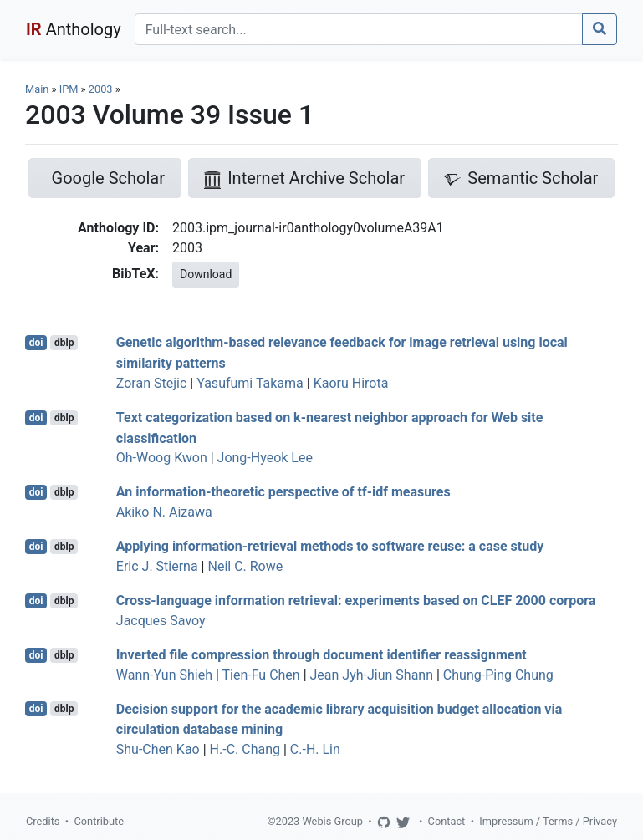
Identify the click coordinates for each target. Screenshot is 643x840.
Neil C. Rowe (245, 566)
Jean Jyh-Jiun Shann (372, 675)
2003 (101, 89)
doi (36, 343)
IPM (69, 89)
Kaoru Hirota (351, 383)
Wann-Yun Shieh (164, 675)
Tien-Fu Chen (261, 675)
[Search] (359, 29)
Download (206, 274)
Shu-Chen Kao (158, 749)
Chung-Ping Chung (498, 675)
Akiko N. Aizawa (164, 512)
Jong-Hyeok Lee (265, 458)
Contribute (99, 821)
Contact (447, 821)
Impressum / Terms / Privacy (548, 821)
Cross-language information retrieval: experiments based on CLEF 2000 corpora (356, 601)
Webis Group (332, 821)
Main (37, 89)
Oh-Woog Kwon (162, 458)
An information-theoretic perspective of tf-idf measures (283, 492)
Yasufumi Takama (250, 383)
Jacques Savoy (161, 621)
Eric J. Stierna (157, 566)
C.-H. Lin (315, 749)
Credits (43, 821)
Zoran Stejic (151, 383)
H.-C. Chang (245, 749)
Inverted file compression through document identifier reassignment (321, 655)
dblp (64, 343)
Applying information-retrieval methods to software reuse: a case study (330, 546)
